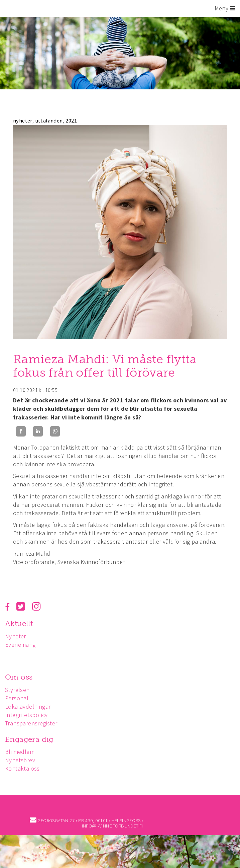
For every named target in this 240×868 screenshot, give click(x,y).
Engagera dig (29, 739)
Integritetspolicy (26, 715)
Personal (17, 698)
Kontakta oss (22, 768)
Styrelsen (17, 690)
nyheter (23, 121)
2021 (71, 121)
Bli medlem (20, 752)
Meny (225, 8)
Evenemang (20, 645)
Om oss (19, 677)
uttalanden (49, 121)
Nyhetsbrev (20, 760)
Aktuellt (19, 623)
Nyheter (16, 636)
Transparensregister (31, 723)
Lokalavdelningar (28, 706)
